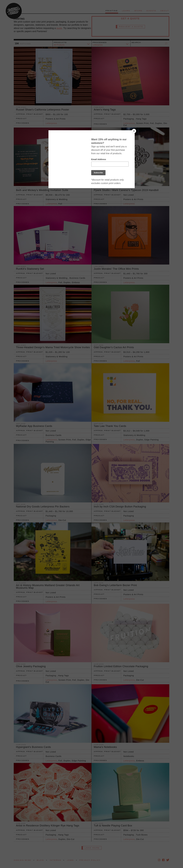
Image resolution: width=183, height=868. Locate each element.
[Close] (134, 131)
